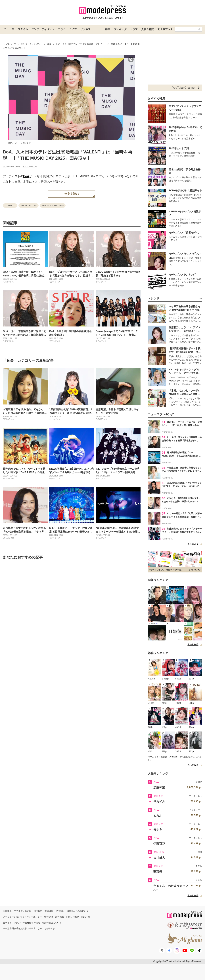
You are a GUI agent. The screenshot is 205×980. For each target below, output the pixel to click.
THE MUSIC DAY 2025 (53, 206)
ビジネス (85, 29)
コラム (62, 29)
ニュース (9, 29)
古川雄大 (159, 858)
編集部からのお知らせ (78, 911)
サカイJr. (159, 802)
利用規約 (38, 911)
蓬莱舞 (158, 872)
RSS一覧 (86, 917)
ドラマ (134, 29)
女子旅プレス (165, 29)
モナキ (158, 830)
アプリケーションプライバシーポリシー (22, 917)
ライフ (73, 29)
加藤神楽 (159, 787)
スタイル (23, 29)
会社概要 (7, 911)
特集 (108, 29)
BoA (26, 176)
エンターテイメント (43, 29)
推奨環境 (49, 911)
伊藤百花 (159, 844)
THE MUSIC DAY (29, 206)
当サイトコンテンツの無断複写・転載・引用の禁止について (32, 923)
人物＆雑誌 (148, 29)
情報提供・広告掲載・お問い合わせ (62, 917)
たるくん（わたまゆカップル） (171, 888)
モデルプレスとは (23, 911)
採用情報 (60, 911)
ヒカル (158, 816)
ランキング (120, 29)
